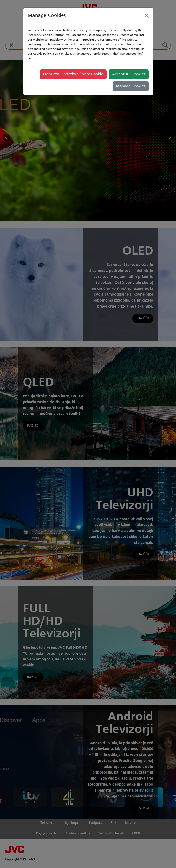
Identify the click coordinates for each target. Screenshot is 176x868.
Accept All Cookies (129, 74)
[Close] (147, 16)
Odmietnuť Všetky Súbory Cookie (73, 74)
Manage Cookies (131, 86)
